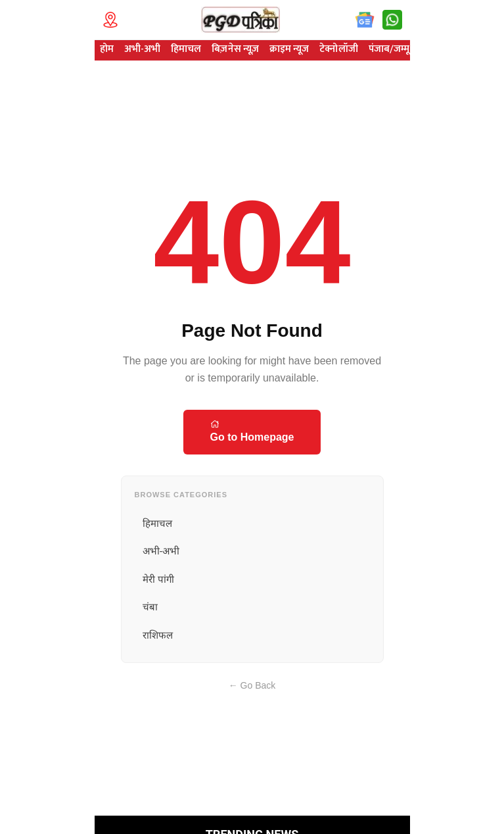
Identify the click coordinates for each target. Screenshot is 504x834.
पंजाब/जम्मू (389, 49)
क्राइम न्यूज (289, 49)
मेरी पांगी (158, 579)
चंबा (150, 607)
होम (107, 49)
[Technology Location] (114, 20)
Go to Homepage (252, 431)
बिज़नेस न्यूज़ (235, 49)
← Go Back (252, 685)
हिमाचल (186, 49)
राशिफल (158, 635)
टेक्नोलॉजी (338, 49)
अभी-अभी (142, 49)
